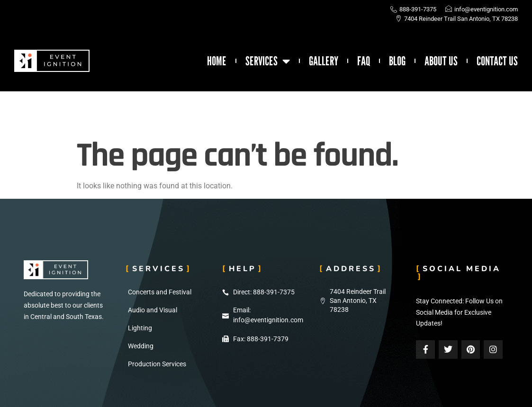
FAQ (364, 61)
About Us (441, 61)
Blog (397, 61)
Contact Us (497, 61)
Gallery (324, 61)
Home (217, 61)
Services (268, 61)
